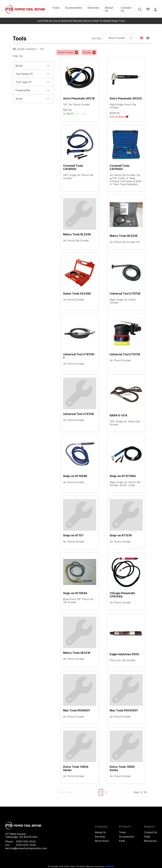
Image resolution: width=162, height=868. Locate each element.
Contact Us (126, 9)
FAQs (147, 837)
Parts (122, 841)
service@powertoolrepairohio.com (26, 848)
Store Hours (102, 841)
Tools (56, 8)
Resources (150, 841)
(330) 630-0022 (26, 841)
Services (93, 8)
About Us (109, 9)
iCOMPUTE (109, 866)
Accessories (73, 8)
